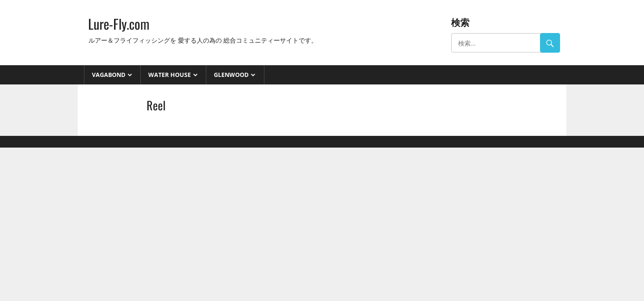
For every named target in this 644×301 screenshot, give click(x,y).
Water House (170, 75)
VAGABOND (109, 75)
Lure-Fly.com (119, 24)
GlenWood (231, 75)
